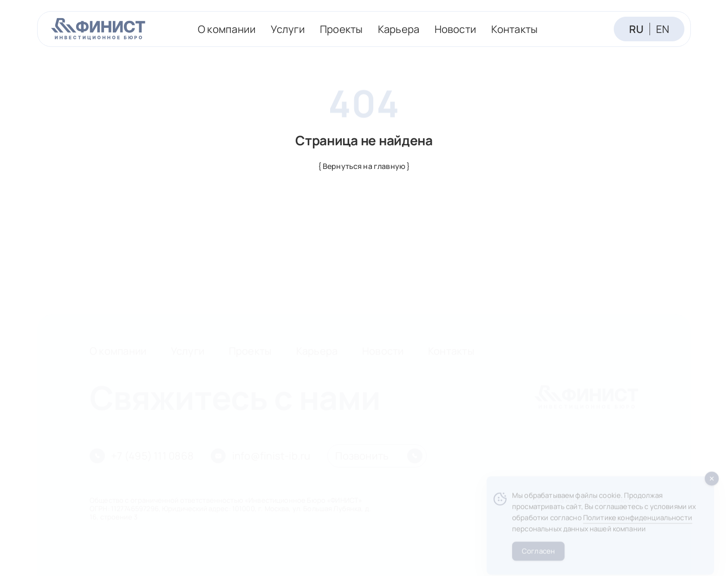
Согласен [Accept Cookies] (538, 556)
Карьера (399, 29)
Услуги (288, 29)
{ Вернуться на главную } (364, 166)
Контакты (514, 29)
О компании (227, 29)
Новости (456, 29)
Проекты (341, 29)
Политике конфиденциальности (638, 523)
